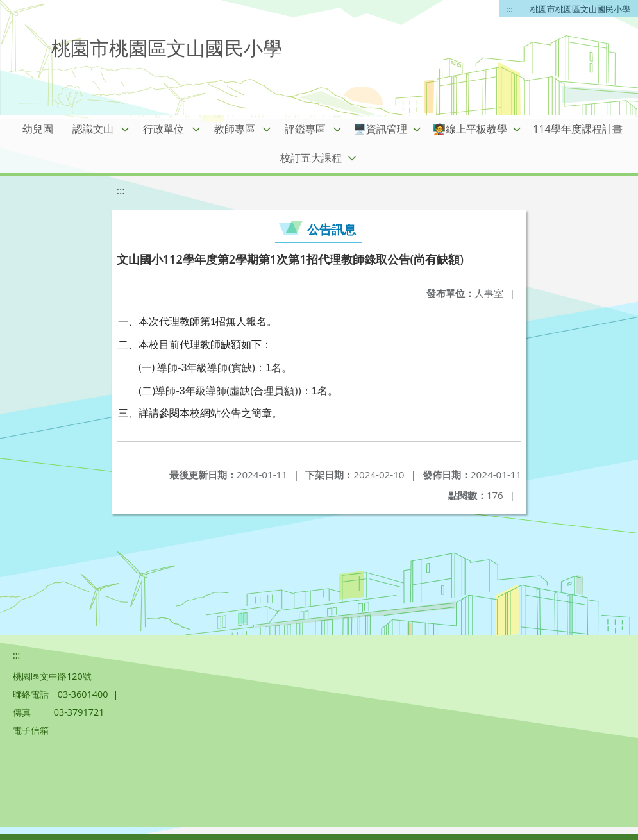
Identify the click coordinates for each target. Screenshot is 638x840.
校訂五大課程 (311, 158)
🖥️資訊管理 (380, 129)
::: (510, 9)
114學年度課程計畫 (577, 129)
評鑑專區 (305, 129)
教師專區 (235, 129)
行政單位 (164, 129)
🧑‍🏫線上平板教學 (470, 129)
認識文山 (93, 129)
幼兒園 (38, 129)
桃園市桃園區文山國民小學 (580, 9)
